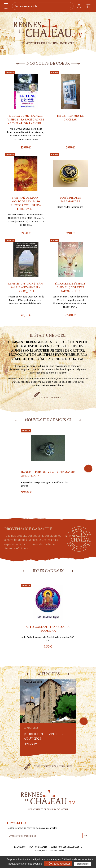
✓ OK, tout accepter (58, 864)
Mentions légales (38, 847)
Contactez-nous (52, 398)
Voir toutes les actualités (53, 766)
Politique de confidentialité (49, 850)
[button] (88, 469)
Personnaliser (82, 864)
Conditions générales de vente (66, 847)
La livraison (20, 847)
